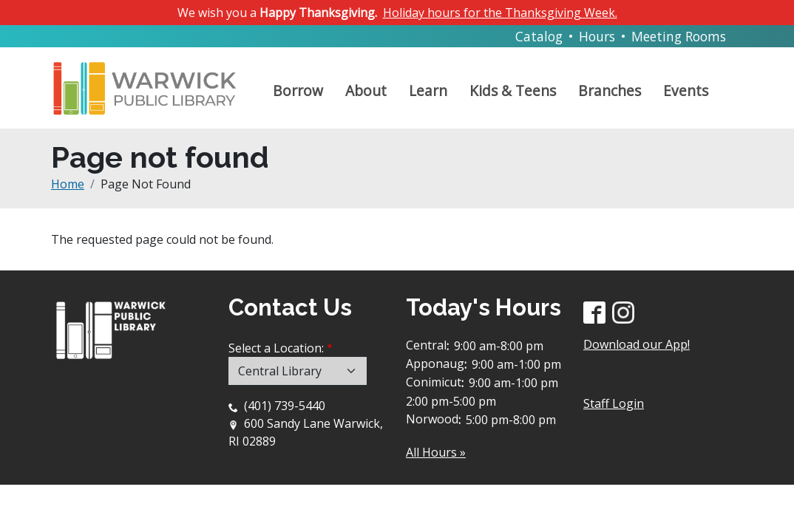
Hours (597, 36)
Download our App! (637, 344)
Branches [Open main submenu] (610, 91)
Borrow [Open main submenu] (298, 91)
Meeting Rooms (679, 36)
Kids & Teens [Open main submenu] (513, 91)
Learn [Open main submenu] (428, 91)
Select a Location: (276, 348)
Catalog (539, 36)
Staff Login (614, 403)
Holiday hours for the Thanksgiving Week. (500, 13)
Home (68, 184)
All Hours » (436, 452)
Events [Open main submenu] (686, 91)
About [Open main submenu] (366, 91)
